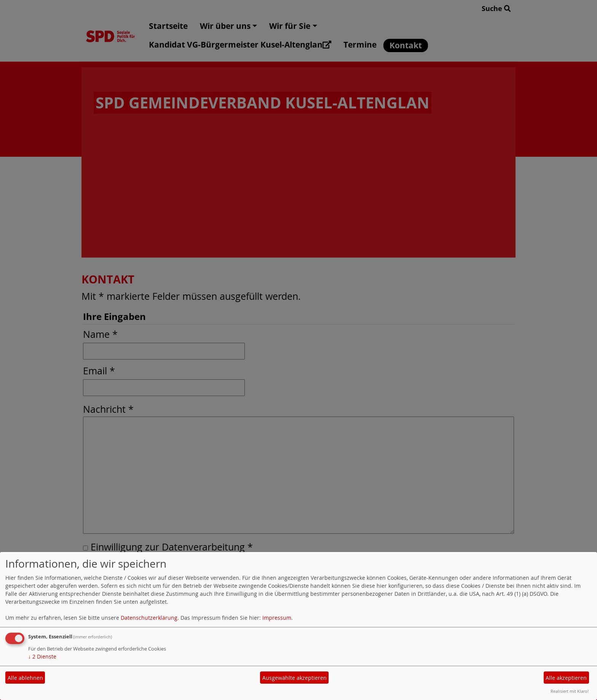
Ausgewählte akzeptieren (295, 678)
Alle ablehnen (25, 678)
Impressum (277, 618)
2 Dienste (42, 656)
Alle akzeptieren (566, 678)
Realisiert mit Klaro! (570, 691)
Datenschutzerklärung (149, 618)
